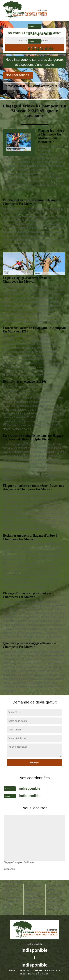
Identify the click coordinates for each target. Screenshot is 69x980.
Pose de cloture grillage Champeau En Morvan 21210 (56, 892)
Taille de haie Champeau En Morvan (11, 890)
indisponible (41, 34)
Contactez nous (45, 86)
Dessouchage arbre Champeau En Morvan (34, 897)
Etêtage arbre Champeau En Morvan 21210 (55, 905)
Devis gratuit (16, 86)
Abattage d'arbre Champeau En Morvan (12, 901)
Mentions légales (34, 974)
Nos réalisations (17, 75)
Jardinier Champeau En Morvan (33, 909)
